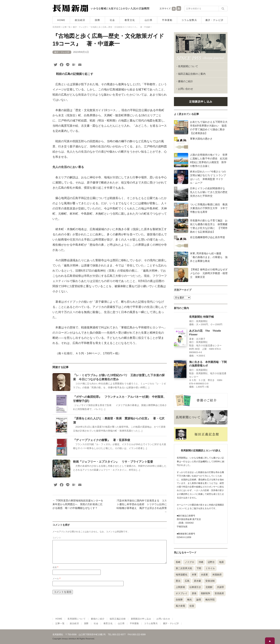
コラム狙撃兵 (189, 20)
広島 (187, 581)
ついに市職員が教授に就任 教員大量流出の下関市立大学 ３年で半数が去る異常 (209, 208)
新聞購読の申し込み (141, 619)
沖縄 (201, 562)
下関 (199, 568)
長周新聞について (188, 66)
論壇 (199, 600)
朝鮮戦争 (206, 593)
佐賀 (192, 606)
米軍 (194, 575)
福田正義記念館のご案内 (192, 74)
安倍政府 (219, 593)
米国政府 (217, 575)
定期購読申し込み (201, 102)
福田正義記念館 (118, 619)
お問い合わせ (186, 89)
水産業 (204, 575)
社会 (112, 20)
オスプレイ (182, 593)
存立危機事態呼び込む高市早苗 (207, 237)
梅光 (189, 600)
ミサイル (210, 568)
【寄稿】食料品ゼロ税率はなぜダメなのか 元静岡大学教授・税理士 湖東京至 (209, 273)
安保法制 (210, 581)
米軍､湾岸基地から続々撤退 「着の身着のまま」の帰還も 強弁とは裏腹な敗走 (209, 257)
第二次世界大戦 (184, 568)
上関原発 (180, 587)
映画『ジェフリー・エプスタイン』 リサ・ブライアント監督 (113, 462)
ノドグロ (189, 562)
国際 (97, 20)
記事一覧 (60, 623)
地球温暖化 (182, 575)
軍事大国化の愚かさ (201, 139)
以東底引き (195, 587)
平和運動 (167, 20)
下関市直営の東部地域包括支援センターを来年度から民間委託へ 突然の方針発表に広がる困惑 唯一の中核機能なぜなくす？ (78, 504)
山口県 (149, 20)
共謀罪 (220, 587)
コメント (57, 538)
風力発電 (180, 606)
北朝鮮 (209, 587)
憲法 (178, 581)
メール (56, 583)
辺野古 (211, 562)
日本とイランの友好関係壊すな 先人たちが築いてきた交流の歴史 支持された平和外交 (210, 192)
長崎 (178, 562)
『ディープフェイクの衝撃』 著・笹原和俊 (102, 440)
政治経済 (80, 20)
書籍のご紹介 (186, 81)
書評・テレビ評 (214, 20)
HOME (61, 20)
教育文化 (130, 20)
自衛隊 (179, 600)
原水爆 (197, 581)
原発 (194, 593)
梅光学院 (210, 600)
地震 (221, 562)
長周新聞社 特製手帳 (202, 317)
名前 (55, 572)
